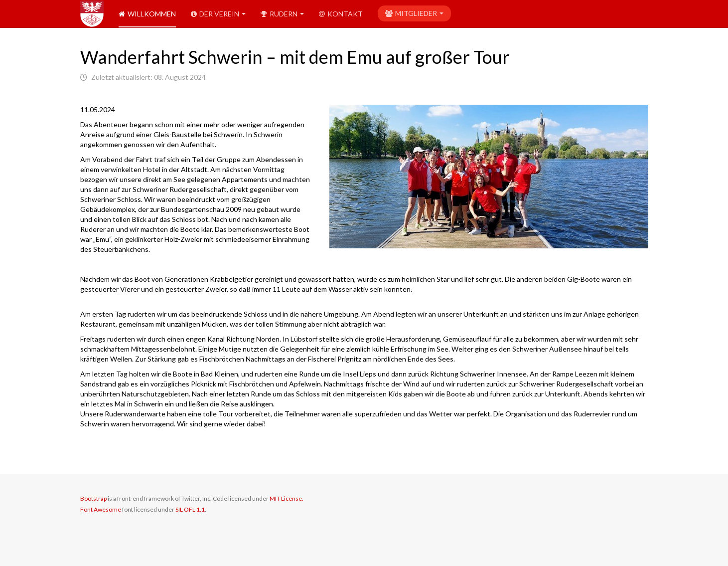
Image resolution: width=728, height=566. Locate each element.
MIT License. (287, 498)
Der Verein (218, 14)
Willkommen (147, 14)
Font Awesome (101, 509)
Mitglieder (414, 13)
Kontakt (341, 14)
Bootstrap (93, 498)
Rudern (282, 14)
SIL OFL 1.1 (190, 509)
